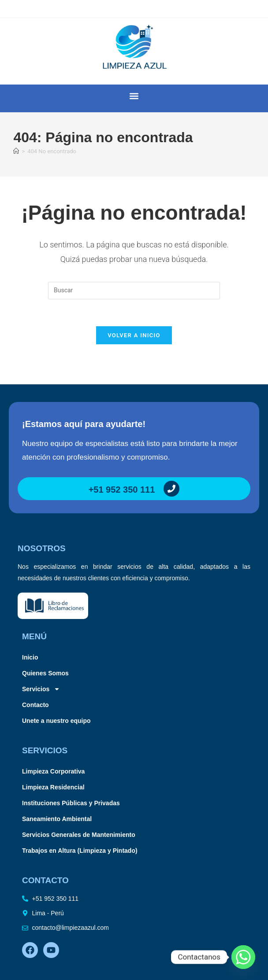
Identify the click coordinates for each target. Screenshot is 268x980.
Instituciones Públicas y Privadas (71, 803)
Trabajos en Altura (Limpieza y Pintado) (80, 851)
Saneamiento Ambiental (57, 819)
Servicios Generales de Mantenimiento (79, 835)
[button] (134, 96)
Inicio (30, 657)
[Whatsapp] (243, 957)
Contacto (35, 705)
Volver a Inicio (134, 335)
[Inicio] (16, 151)
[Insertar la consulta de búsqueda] (134, 291)
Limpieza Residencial (53, 787)
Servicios (41, 689)
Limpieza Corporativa (53, 771)
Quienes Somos (45, 673)
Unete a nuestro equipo (56, 721)
